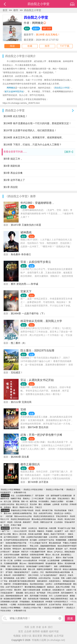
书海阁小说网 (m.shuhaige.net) (48, 640)
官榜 (23, 410)
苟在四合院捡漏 (60, 510)
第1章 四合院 (11, 187)
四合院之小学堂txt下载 (55, 490)
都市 (16, 10)
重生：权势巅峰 (45, 504)
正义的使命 (58, 522)
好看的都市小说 (20, 492)
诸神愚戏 (26, 232)
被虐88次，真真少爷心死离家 (59, 587)
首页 (5, 10)
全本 (44, 627)
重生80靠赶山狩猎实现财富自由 (44, 519)
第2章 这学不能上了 (14, 180)
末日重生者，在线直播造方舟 (53, 590)
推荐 (47, 46)
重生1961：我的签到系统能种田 (32, 563)
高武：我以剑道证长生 (16, 566)
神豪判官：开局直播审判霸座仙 (16, 584)
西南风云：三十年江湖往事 (33, 498)
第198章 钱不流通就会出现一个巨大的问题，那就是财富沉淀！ (37, 123)
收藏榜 (44, 631)
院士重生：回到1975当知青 (37, 350)
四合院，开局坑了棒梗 (12, 525)
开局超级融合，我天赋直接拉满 (32, 602)
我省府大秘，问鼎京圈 (47, 528)
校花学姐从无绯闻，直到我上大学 (41, 321)
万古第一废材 (51, 498)
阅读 (12, 46)
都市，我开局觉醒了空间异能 (36, 596)
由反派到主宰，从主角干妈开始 (49, 605)
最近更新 (37, 636)
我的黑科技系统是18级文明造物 (58, 572)
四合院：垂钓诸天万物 (44, 510)
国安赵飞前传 (68, 605)
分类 (33, 627)
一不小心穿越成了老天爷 (38, 543)
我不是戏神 (40, 496)
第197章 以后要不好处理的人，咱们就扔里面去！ (30, 130)
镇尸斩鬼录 (41, 593)
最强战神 (42, 549)
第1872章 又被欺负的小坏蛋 (26, 225)
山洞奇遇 (56, 504)
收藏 (30, 46)
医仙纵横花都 (51, 563)
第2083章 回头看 (20, 457)
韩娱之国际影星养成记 (59, 599)
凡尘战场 (56, 578)
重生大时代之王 (22, 504)
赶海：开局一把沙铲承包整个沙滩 (41, 435)
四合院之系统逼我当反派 (20, 519)
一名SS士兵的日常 (20, 531)
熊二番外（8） (19, 343)
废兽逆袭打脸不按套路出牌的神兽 (22, 581)
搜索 (70, 619)
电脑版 (17, 636)
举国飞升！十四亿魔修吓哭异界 (33, 552)
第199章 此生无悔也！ (48, 35)
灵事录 (24, 528)
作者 (38, 627)
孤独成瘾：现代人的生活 (25, 593)
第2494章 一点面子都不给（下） (28, 313)
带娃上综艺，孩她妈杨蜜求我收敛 (43, 546)
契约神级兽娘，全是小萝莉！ (15, 578)
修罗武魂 (33, 501)
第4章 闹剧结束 (12, 166)
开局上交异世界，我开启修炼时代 (60, 593)
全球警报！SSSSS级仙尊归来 (26, 560)
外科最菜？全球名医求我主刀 (57, 602)
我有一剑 (25, 501)
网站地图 (48, 636)
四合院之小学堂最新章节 (54, 608)
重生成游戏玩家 (55, 543)
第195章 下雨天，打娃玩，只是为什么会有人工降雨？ (33, 145)
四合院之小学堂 (33, 10)
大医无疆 (9, 516)
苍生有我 (32, 531)
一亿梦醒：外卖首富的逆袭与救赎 (22, 605)
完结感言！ (17, 373)
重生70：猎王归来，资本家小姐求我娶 (27, 534)
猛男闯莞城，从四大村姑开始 (39, 578)
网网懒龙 (38, 23)
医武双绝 (7, 549)
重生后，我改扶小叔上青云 (23, 507)
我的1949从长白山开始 (23, 516)
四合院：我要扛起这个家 (43, 522)
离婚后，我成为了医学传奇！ (55, 534)
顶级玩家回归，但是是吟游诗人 (49, 581)
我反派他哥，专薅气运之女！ (43, 558)
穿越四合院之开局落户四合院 (22, 510)
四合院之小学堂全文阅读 (33, 490)
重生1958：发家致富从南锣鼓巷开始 (18, 513)
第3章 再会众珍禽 (13, 173)
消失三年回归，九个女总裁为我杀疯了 (43, 575)
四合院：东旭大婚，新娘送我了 (19, 522)
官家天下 (26, 291)
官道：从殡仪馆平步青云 (36, 262)
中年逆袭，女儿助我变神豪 (49, 560)
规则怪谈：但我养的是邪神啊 (32, 555)
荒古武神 (33, 504)
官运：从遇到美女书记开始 (37, 380)
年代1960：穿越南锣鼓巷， (37, 203)
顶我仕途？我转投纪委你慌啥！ (16, 546)
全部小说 (27, 636)
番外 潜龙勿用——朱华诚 (24, 284)
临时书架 (54, 631)
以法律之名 (33, 528)
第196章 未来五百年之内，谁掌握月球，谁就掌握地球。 (34, 137)
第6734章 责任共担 (38, 427)
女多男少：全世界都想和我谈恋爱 (58, 584)
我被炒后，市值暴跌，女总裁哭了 (50, 531)
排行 (50, 627)
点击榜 (28, 631)
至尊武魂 (16, 501)
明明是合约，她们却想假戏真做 (25, 549)
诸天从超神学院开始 (14, 92)
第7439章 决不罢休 (38, 482)
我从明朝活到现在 (37, 584)
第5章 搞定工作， (13, 159)
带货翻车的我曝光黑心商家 (16, 569)
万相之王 (38, 507)
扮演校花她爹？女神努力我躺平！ (39, 566)
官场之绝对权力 (64, 498)
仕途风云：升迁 (38, 572)
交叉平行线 (15, 528)
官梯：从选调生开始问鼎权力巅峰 (34, 537)
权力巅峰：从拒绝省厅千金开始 (42, 540)
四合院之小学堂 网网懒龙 (11, 490)
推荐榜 (36, 631)
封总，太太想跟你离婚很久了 (22, 496)
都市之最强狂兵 (30, 464)
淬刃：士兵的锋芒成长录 (58, 596)
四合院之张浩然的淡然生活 (44, 516)
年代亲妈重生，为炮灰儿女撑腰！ (52, 501)
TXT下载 (65, 46)
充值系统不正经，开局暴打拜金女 (17, 558)
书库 (27, 627)
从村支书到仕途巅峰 (12, 555)
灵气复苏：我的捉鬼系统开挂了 (18, 572)
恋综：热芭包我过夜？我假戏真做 (36, 599)
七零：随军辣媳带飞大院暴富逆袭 (59, 496)
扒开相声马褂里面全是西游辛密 (16, 540)
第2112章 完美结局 (21, 402)
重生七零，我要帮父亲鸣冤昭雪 (40, 569)
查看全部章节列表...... (39, 152)
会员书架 (59, 636)
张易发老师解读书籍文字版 (16, 543)
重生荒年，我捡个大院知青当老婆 (27, 590)
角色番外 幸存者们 (21, 254)
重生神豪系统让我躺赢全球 (35, 587)
